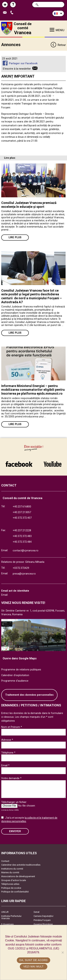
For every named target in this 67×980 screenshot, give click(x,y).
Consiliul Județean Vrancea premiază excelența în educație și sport (29, 205)
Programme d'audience (15, 681)
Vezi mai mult (33, 966)
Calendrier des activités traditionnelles (21, 865)
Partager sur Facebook (23, 63)
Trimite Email (6, 13)
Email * (5, 765)
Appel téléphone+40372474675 (13, 13)
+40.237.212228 (22, 530)
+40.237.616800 (22, 507)
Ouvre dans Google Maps (20, 658)
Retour (58, 45)
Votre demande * (11, 778)
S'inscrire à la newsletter (17, 69)
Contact (5, 861)
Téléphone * (8, 753)
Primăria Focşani (42, 920)
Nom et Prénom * (12, 727)
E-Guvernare (7, 924)
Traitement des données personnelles (29, 695)
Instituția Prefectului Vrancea (11, 917)
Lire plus (15, 237)
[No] (63, 952)
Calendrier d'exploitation (15, 675)
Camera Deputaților (44, 916)
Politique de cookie (11, 888)
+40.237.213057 (22, 512)
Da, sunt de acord (33, 960)
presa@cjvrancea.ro (24, 574)
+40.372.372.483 (22, 536)
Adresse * (7, 740)
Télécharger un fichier (14, 802)
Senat (37, 912)
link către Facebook (19, 464)
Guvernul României (43, 924)
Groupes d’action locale (14, 880)
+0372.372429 (21, 568)
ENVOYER (15, 831)
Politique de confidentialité (15, 892)
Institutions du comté (12, 869)
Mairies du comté (10, 872)
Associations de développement (18, 876)
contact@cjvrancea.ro (26, 551)
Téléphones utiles (10, 884)
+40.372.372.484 (22, 542)
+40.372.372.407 (22, 518)
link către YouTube (53, 464)
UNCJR (5, 912)
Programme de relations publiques (21, 670)
